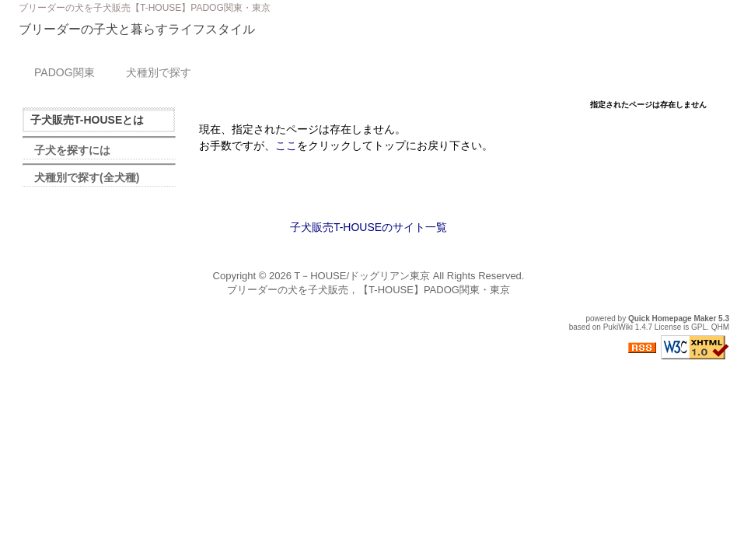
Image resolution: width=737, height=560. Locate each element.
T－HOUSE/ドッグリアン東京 (362, 276)
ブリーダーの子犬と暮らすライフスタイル (137, 29)
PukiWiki (618, 327)
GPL (699, 327)
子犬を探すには (72, 150)
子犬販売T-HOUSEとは (87, 120)
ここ (286, 145)
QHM (720, 327)
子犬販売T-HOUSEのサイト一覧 (368, 227)
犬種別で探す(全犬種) (87, 177)
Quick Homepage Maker (672, 318)
